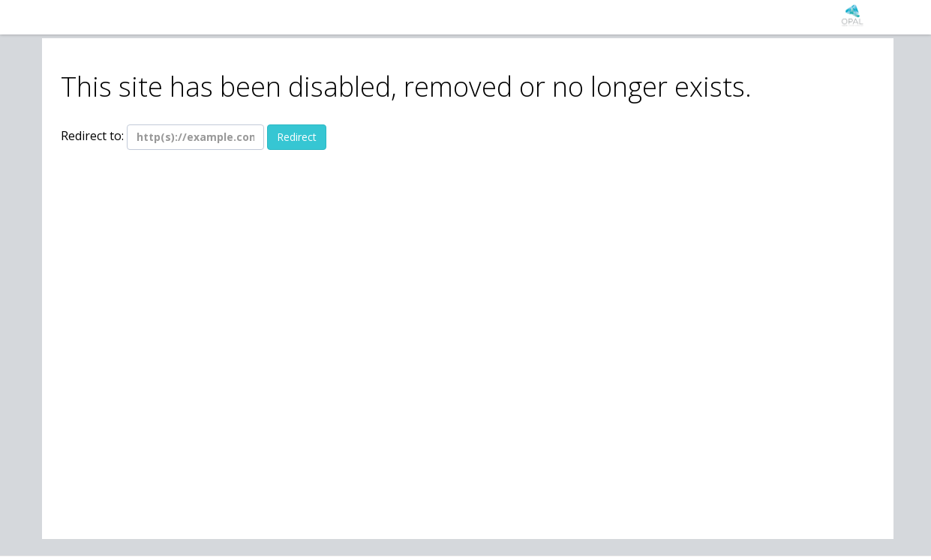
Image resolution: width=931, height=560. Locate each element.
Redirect (297, 137)
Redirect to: (92, 136)
